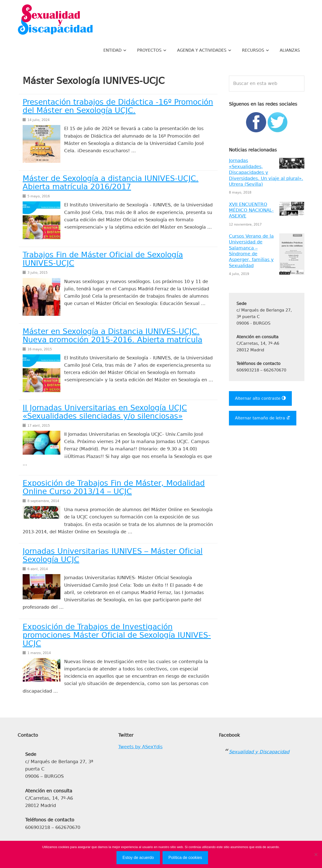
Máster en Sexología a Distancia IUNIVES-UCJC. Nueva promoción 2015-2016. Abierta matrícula (112, 336)
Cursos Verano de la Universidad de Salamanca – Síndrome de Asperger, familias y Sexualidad (251, 251)
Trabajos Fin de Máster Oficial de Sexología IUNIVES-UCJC (103, 259)
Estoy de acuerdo (138, 858)
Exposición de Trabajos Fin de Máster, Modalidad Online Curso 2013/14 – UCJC (114, 487)
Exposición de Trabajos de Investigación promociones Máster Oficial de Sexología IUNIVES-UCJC (117, 635)
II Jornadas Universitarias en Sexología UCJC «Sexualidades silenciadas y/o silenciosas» (105, 412)
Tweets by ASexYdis (140, 747)
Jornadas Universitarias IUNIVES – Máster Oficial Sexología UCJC (113, 555)
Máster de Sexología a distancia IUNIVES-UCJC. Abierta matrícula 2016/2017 (111, 183)
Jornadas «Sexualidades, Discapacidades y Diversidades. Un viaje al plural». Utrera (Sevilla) (266, 172)
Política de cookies (185, 858)
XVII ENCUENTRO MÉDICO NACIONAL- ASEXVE (251, 210)
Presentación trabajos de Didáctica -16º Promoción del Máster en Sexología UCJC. (118, 106)
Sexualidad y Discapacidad (55, 20)
